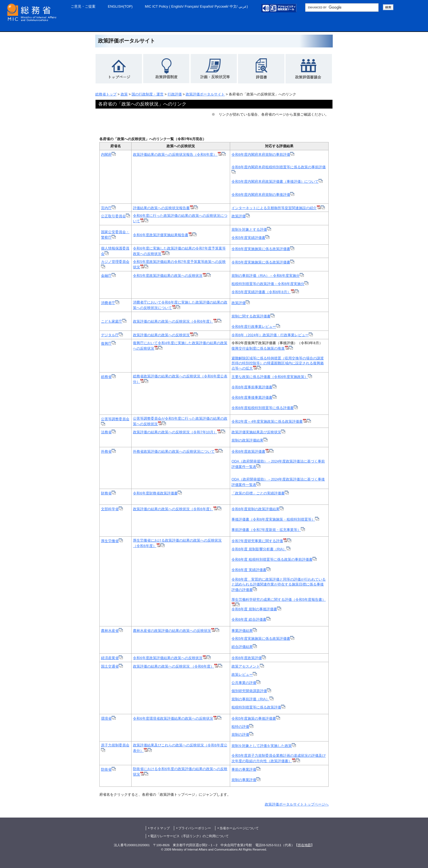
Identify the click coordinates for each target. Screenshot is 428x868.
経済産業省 (112, 658)
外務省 (108, 451)
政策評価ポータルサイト (205, 94)
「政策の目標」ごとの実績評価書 (260, 493)
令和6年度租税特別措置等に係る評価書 (265, 408)
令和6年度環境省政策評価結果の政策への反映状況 (173, 718)
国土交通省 (112, 666)
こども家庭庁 (114, 321)
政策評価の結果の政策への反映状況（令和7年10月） (177, 432)
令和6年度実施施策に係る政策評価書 (263, 249)
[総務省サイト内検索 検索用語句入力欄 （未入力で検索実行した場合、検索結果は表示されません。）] (342, 7)
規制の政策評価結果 (249, 440)
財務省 (108, 493)
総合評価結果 (244, 647)
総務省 (108, 377)
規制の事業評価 (246, 780)
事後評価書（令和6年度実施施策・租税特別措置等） (275, 519)
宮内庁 (108, 208)
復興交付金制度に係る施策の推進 (262, 348)
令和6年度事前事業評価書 (254, 387)
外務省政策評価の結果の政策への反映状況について (176, 451)
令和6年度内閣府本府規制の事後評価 (263, 195)
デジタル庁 (112, 335)
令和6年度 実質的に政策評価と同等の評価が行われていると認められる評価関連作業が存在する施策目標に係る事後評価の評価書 (279, 585)
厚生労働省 (112, 541)
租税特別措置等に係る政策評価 (258, 707)
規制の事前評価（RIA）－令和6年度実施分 (267, 276)
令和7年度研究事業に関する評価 (259, 541)
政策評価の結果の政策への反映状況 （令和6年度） (173, 666)
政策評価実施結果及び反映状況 (258, 432)
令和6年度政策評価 (249, 658)
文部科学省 (112, 509)
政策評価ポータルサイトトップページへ (297, 804)
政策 (124, 94)
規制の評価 (242, 735)
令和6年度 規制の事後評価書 (256, 609)
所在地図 (304, 845)
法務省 (108, 432)
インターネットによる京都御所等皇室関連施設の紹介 (276, 208)
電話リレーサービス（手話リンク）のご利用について (189, 836)
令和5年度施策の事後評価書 (254, 718)
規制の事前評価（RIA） (252, 699)
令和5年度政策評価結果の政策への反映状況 (168, 276)
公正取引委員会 (115, 216)
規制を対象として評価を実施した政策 (262, 746)
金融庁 (108, 276)
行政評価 (175, 94)
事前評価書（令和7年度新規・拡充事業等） (268, 530)
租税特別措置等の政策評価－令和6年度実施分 (270, 284)
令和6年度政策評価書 (248, 451)
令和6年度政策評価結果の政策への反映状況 (168, 658)
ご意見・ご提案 (83, 6)
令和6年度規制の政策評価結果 (258, 509)
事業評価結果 (244, 631)
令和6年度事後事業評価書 (254, 397)
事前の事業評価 (246, 769)
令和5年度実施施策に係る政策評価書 (263, 262)
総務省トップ (106, 94)
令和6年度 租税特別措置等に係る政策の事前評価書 (274, 559)
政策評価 (241, 216)
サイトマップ (160, 828)
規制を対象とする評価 (251, 229)
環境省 (108, 718)
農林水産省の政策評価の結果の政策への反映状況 (172, 631)
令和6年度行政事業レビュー (254, 327)
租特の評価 (242, 727)
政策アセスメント (248, 666)
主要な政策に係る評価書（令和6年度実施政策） (272, 377)
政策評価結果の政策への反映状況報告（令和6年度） (177, 154)
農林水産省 (112, 631)
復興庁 (108, 343)
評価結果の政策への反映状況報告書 (165, 208)
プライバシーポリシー (195, 828)
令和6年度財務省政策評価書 (157, 493)
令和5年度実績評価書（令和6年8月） (263, 292)
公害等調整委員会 (115, 419)
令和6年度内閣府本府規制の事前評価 (263, 154)
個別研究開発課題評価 (251, 691)
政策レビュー (244, 675)
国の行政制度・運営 (148, 94)
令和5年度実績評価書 (248, 238)
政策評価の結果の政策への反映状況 (165, 335)
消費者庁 (110, 303)
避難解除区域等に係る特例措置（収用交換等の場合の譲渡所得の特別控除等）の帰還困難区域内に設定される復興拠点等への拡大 (278, 363)
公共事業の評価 (246, 683)
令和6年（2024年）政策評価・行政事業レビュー (272, 335)
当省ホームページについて (239, 828)
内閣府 (108, 154)
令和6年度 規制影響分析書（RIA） (261, 549)
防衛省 (108, 769)
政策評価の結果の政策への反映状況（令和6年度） (177, 321)
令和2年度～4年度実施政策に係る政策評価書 (267, 421)
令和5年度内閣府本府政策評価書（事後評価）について (277, 181)
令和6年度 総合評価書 (251, 619)
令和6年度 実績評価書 (251, 570)
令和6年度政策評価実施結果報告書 (160, 235)
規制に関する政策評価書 (251, 316)
